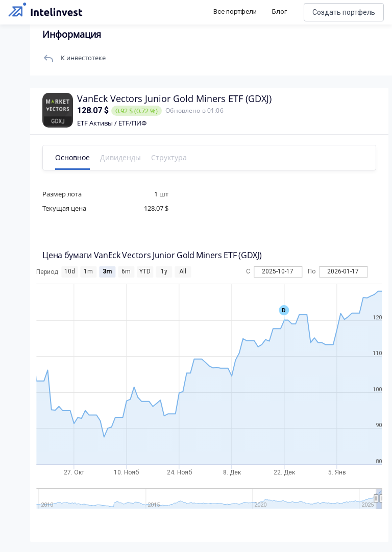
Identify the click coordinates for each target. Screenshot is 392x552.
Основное (73, 157)
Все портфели (235, 11)
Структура (169, 157)
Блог (279, 11)
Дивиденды (121, 157)
